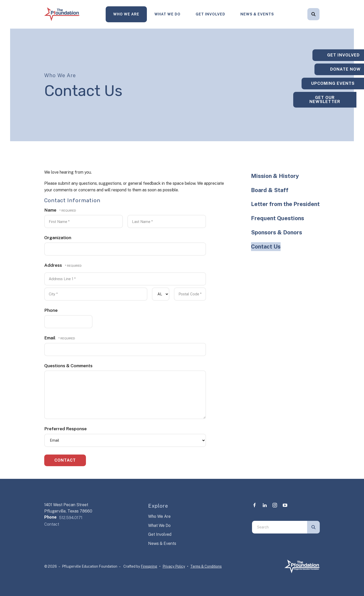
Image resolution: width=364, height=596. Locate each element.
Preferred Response (65, 429)
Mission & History (275, 176)
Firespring (149, 566)
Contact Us (266, 246)
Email (50, 338)
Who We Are (126, 14)
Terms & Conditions (206, 566)
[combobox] (280, 527)
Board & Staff (270, 190)
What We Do (167, 14)
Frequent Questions (278, 218)
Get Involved (210, 14)
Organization (58, 238)
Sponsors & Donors (277, 232)
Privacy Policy (174, 566)
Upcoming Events (332, 83)
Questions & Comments (68, 366)
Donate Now (333, 67)
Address (54, 265)
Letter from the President (285, 204)
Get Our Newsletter (332, 102)
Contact (52, 524)
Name (51, 210)
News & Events (257, 14)
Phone (51, 310)
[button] (313, 14)
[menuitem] (126, 14)
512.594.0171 (71, 518)
